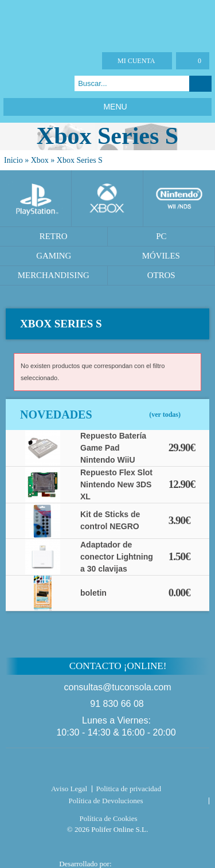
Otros (161, 275)
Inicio (13, 160)
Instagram (55, 83)
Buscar (200, 84)
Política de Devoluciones (106, 801)
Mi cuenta (136, 61)
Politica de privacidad (129, 789)
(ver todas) (165, 415)
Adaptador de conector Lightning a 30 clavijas (117, 557)
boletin (93, 593)
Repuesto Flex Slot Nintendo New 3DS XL (116, 484)
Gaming (54, 256)
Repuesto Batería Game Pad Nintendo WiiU (113, 448)
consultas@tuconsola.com (118, 687)
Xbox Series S (80, 160)
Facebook (12, 83)
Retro (54, 236)
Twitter (26, 83)
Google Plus (40, 83)
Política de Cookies (108, 818)
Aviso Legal (69, 789)
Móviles (161, 256)
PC (161, 236)
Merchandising (54, 275)
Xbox (40, 160)
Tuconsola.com (107, 768)
